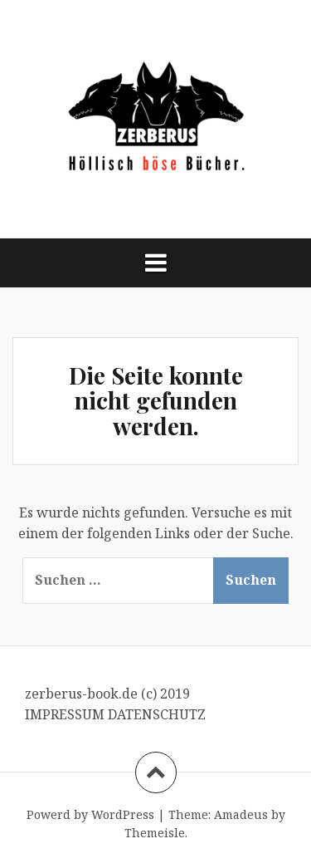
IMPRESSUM (66, 714)
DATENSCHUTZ (157, 714)
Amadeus (241, 814)
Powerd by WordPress (90, 814)
